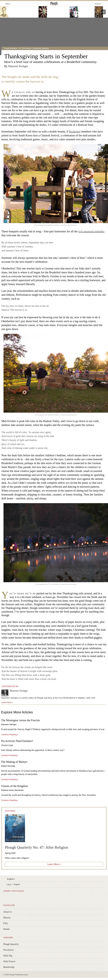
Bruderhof (75, 131)
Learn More (53, 864)
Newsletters (9, 950)
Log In (9, 884)
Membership (9, 967)
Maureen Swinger (18, 66)
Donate (6, 929)
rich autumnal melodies (92, 231)
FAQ (5, 923)
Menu (6, 4)
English (10, 879)
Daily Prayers (9, 961)
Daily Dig (8, 956)
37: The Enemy (25, 48)
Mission (7, 918)
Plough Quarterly (10, 48)
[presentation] (103, 12)
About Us (8, 912)
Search (98, 4)
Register (17, 884)
